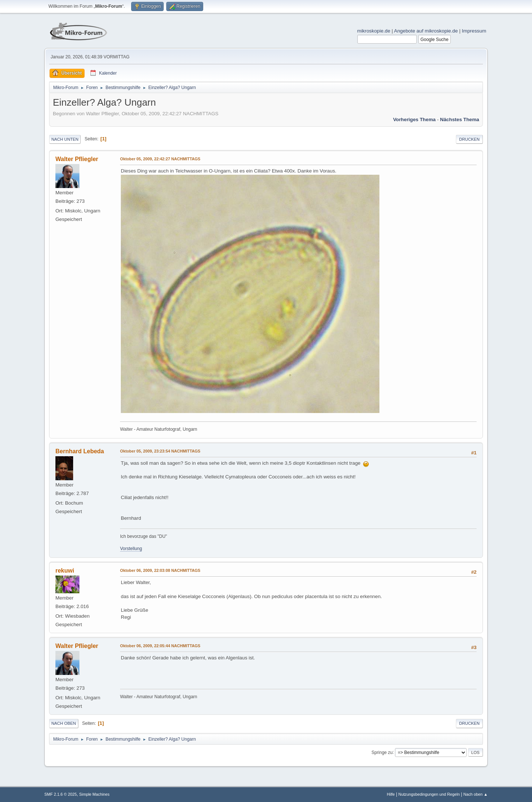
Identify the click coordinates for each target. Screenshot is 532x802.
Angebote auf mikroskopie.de (426, 31)
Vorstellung (131, 549)
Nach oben (64, 723)
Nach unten (65, 139)
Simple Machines (94, 794)
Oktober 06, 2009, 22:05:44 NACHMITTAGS (160, 646)
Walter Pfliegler (77, 159)
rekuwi (65, 571)
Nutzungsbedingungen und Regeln (429, 794)
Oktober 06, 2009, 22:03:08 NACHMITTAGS (160, 570)
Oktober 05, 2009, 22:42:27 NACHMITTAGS (160, 159)
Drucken (469, 139)
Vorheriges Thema (414, 120)
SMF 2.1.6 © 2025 (61, 794)
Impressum (474, 31)
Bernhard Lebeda (80, 451)
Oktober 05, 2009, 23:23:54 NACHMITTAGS (160, 451)
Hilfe (391, 794)
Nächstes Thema (460, 120)
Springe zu (382, 752)
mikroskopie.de (374, 31)
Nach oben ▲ (475, 794)
